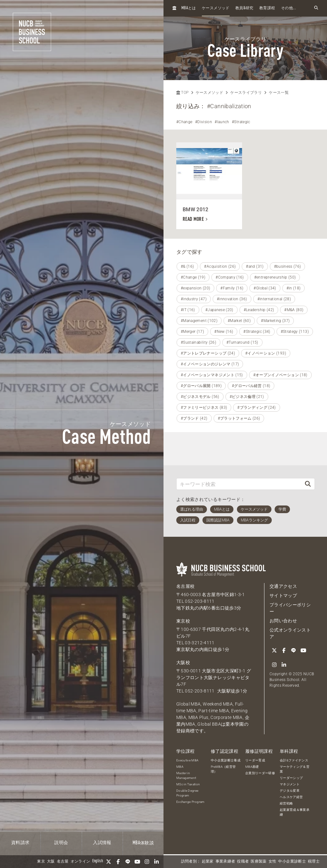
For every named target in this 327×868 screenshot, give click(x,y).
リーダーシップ (291, 778)
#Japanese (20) (219, 310)
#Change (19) (193, 277)
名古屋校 (185, 586)
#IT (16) (188, 310)
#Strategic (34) (257, 332)
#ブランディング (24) (257, 408)
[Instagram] (147, 862)
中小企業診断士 (292, 862)
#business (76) (288, 266)
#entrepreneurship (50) (275, 277)
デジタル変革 (290, 791)
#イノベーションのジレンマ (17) (210, 364)
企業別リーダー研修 (260, 773)
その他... (289, 8)
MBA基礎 (252, 767)
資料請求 (20, 843)
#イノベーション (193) (266, 353)
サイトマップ (283, 595)
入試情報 (102, 843)
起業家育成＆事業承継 (295, 812)
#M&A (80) (294, 310)
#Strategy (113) (295, 332)
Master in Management (186, 775)
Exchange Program (190, 802)
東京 (41, 862)
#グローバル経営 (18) (251, 386)
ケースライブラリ (246, 93)
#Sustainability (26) (198, 342)
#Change (184, 122)
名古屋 (63, 862)
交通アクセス (283, 586)
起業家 (208, 862)
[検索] (308, 484)
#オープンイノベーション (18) (280, 375)
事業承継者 (225, 862)
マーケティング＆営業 (295, 769)
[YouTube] (137, 862)
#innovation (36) (232, 299)
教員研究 (244, 8)
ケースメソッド (216, 8)
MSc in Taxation (188, 784)
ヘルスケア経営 (291, 797)
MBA (180, 767)
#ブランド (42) (194, 418)
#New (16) (224, 332)
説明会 (61, 843)
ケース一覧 (279, 93)
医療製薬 (259, 862)
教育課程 (267, 8)
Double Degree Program (187, 793)
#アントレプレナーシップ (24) (208, 353)
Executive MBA (187, 760)
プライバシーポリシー (290, 608)
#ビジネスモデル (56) (200, 397)
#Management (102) (199, 321)
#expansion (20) (195, 288)
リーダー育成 (255, 760)
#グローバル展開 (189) (201, 386)
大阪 (51, 862)
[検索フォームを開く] (316, 8)
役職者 (243, 862)
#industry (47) (194, 299)
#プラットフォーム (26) (239, 418)
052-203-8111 (200, 601)
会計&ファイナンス (294, 760)
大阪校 (183, 662)
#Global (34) (265, 288)
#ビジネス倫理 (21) (247, 397)
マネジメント (290, 784)
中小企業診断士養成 (226, 760)
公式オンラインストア (290, 633)
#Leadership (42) (259, 310)
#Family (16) (232, 288)
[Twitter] (109, 862)
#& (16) (187, 266)
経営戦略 (286, 803)
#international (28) (274, 299)
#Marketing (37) (275, 321)
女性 (273, 862)
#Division (204, 122)
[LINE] (128, 862)
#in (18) (294, 288)
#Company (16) (230, 277)
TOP (182, 93)
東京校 (183, 621)
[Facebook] (118, 862)
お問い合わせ (283, 621)
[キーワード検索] (239, 484)
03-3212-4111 (200, 643)
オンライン (80, 862)
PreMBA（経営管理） (223, 769)
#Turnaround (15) (242, 342)
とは (189, 8)
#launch (222, 122)
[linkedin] (156, 862)
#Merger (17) (192, 332)
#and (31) (255, 266)
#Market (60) (239, 321)
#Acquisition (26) (220, 266)
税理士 (314, 862)
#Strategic (241, 122)
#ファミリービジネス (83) (204, 408)
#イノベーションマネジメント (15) (212, 375)
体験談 (143, 843)
